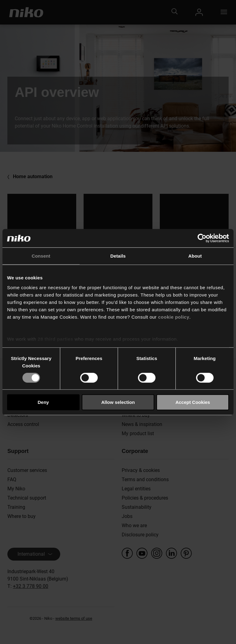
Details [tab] (118, 256)
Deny (43, 402)
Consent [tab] (41, 256)
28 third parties (56, 339)
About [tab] (195, 256)
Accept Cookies (193, 402)
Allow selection (118, 402)
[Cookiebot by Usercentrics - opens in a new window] (202, 238)
